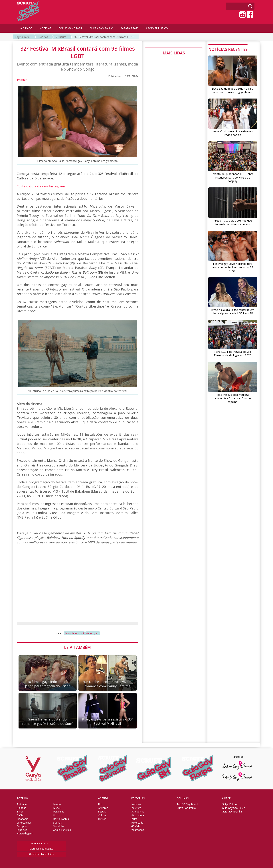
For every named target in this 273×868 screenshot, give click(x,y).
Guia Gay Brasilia (232, 812)
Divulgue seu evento (41, 849)
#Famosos (138, 830)
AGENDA (103, 798)
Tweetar (22, 80)
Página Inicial (23, 37)
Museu (57, 808)
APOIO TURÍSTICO (157, 28)
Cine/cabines (24, 823)
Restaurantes (61, 819)
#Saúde (136, 826)
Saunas (57, 823)
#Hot (134, 819)
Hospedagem (25, 834)
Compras (22, 826)
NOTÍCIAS (45, 28)
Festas (102, 812)
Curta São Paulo (186, 808)
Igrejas (57, 804)
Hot (100, 804)
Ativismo (103, 808)
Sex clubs (59, 826)
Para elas (59, 812)
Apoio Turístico (62, 830)
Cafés (20, 815)
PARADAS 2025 (130, 28)
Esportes (22, 830)
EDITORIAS (138, 798)
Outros (102, 819)
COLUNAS (183, 798)
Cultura (102, 815)
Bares (20, 812)
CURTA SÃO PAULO (101, 28)
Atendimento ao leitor (41, 854)
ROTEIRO (22, 798)
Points (57, 815)
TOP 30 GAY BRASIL (70, 28)
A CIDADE (26, 28)
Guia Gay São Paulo (234, 808)
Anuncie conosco (41, 843)
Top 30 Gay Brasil (187, 804)
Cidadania (22, 819)
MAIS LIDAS (174, 53)
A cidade (22, 804)
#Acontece (138, 815)
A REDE (226, 798)
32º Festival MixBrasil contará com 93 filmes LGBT (104, 37)
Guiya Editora (230, 804)
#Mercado (137, 823)
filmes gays (93, 633)
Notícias (43, 37)
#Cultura (61, 37)
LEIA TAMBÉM (77, 647)
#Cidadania (138, 812)
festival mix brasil (74, 633)
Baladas (21, 808)
